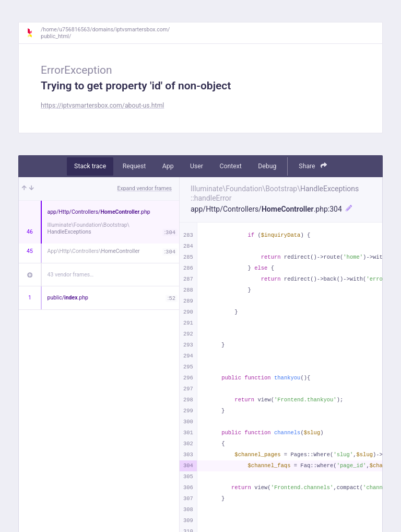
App (168, 166)
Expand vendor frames (145, 188)
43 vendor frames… (71, 275)
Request (134, 166)
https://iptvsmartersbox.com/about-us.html (102, 106)
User (197, 166)
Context (230, 166)
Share (313, 166)
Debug (267, 166)
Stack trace (90, 166)
